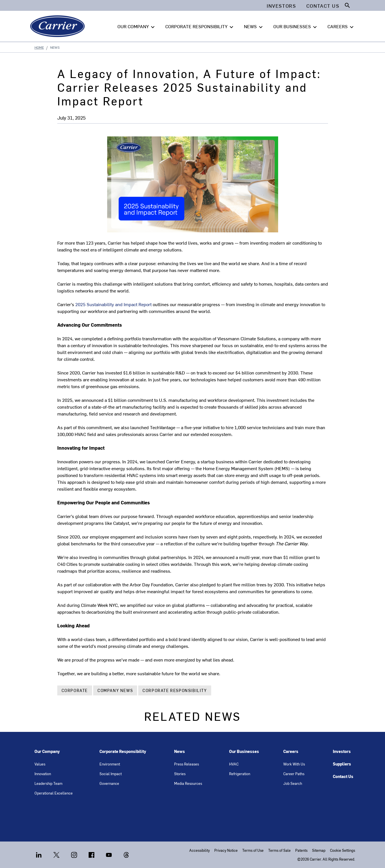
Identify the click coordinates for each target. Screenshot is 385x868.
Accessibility (199, 850)
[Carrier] (59, 26)
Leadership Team (48, 783)
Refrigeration (240, 774)
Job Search (293, 783)
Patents (301, 850)
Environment (110, 764)
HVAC (234, 764)
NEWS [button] (254, 26)
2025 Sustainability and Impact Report (113, 304)
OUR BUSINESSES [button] (296, 26)
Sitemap (319, 850)
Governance (109, 783)
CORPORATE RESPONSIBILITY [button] (200, 26)
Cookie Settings (343, 850)
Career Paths (294, 774)
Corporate (75, 690)
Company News (115, 690)
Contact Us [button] (323, 6)
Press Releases (187, 764)
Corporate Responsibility (175, 690)
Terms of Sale (279, 850)
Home (39, 47)
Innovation (43, 774)
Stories (180, 774)
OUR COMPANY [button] (137, 26)
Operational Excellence (54, 793)
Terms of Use (253, 850)
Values (40, 764)
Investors (342, 751)
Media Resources (188, 783)
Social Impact (111, 774)
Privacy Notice (226, 850)
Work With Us (294, 764)
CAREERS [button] (341, 26)
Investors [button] (281, 6)
